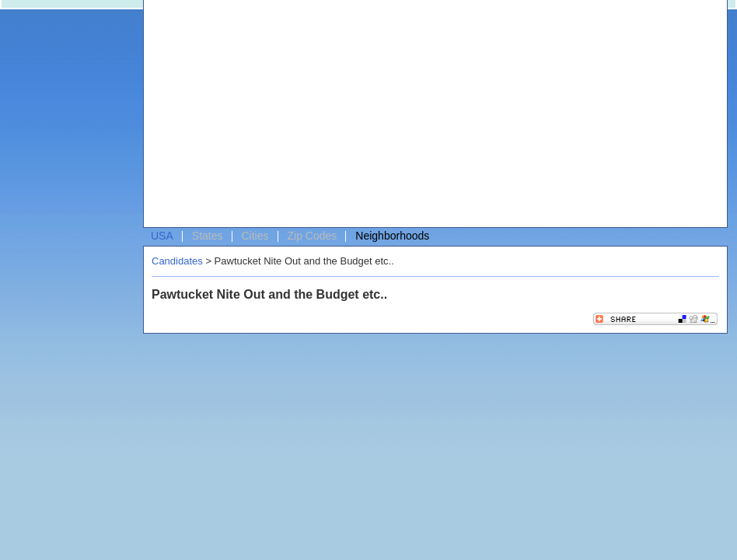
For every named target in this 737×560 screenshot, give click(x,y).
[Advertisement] (373, 117)
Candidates (177, 261)
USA (162, 236)
